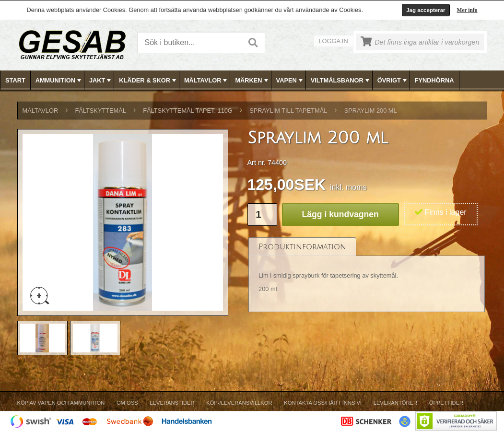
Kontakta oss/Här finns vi (323, 403)
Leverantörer (395, 403)
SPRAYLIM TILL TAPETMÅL (288, 111)
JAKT (101, 81)
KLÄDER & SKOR (148, 81)
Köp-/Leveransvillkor (239, 403)
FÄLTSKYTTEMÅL (101, 111)
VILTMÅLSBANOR (341, 81)
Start (15, 80)
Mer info (467, 10)
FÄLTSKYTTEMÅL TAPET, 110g (188, 111)
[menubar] (252, 80)
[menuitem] (16, 80)
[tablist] (367, 275)
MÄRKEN (252, 81)
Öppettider (446, 403)
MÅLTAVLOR (206, 81)
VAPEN (290, 81)
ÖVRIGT (393, 81)
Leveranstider (172, 403)
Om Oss (127, 403)
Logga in (334, 41)
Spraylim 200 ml (371, 111)
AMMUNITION (59, 81)
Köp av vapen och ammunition (61, 403)
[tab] (302, 247)
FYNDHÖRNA (434, 80)
